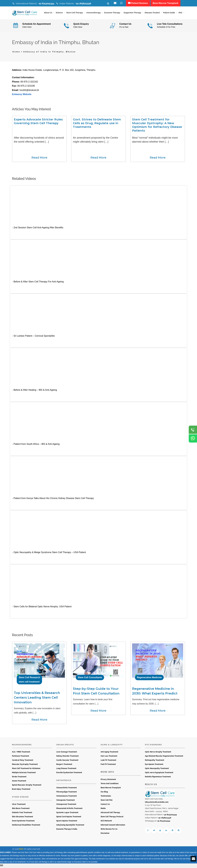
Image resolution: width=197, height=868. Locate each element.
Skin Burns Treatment (21, 809)
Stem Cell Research (29, 678)
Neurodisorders (22, 745)
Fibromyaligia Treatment (67, 792)
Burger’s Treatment (64, 765)
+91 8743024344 (46, 4)
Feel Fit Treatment (108, 765)
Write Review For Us (109, 829)
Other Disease (20, 797)
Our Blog (104, 792)
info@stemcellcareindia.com (157, 802)
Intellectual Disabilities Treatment (26, 825)
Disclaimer (105, 833)
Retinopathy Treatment (155, 761)
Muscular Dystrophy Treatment (25, 765)
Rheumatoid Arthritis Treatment (69, 809)
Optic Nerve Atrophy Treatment (158, 752)
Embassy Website (22, 95)
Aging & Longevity (112, 745)
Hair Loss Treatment (109, 756)
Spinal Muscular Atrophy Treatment (27, 785)
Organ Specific (65, 745)
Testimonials (106, 796)
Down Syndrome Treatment (23, 821)
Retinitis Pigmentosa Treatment (158, 777)
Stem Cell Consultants (90, 678)
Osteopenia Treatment (66, 800)
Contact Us (105, 805)
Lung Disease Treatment (66, 769)
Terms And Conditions (110, 784)
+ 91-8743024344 (170, 815)
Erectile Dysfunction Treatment (69, 773)
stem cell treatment (29, 682)
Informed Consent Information (113, 825)
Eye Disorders (153, 745)
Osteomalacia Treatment (67, 796)
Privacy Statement (108, 780)
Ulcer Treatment (19, 805)
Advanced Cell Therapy (110, 813)
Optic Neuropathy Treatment (157, 769)
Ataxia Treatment (19, 781)
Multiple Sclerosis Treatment (24, 773)
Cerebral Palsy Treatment (23, 761)
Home (16, 52)
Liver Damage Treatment (67, 752)
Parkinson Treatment (21, 756)
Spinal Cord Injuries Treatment (69, 817)
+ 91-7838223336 (164, 818)
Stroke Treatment (19, 777)
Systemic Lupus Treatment (67, 813)
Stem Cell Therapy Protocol (112, 817)
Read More (39, 158)
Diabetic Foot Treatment (22, 813)
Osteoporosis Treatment (66, 805)
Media (103, 809)
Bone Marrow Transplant (111, 788)
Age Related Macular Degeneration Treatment (164, 756)
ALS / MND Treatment (21, 752)
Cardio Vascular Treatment (67, 761)
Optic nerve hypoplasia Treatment (159, 773)
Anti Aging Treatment (109, 752)
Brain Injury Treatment (21, 790)
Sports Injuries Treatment (67, 821)
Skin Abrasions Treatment (23, 817)
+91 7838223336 (83, 4)
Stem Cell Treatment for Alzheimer (26, 769)
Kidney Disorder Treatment (67, 756)
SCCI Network (106, 821)
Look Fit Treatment (108, 761)
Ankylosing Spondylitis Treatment (70, 825)
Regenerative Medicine (149, 678)
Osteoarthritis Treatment (67, 788)
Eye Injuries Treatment (154, 765)
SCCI (21, 849)
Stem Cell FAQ (107, 800)
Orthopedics (64, 781)
